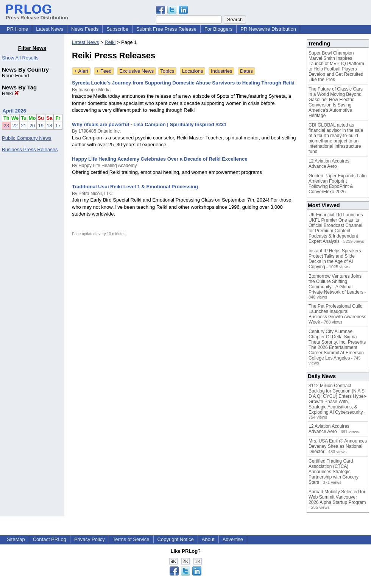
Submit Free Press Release (166, 29)
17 (58, 126)
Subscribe (117, 29)
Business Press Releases (30, 149)
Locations (193, 71)
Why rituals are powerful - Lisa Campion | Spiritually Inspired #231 (149, 124)
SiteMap (16, 539)
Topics (167, 71)
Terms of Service (131, 539)
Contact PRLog (50, 539)
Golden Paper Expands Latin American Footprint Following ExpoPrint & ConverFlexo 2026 (337, 184)
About (208, 539)
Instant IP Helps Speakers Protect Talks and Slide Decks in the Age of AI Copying (335, 259)
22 (15, 126)
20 (32, 126)
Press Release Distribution (37, 15)
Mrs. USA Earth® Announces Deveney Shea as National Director (338, 446)
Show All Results (20, 58)
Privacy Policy (90, 539)
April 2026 (14, 111)
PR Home (17, 29)
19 (41, 126)
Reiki (10, 93)
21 (23, 126)
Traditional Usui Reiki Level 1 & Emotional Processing (135, 187)
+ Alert (81, 71)
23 (6, 126)
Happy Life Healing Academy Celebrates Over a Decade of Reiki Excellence (160, 159)
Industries (221, 71)
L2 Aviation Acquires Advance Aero (329, 164)
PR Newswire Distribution (268, 29)
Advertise (233, 539)
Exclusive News (136, 71)
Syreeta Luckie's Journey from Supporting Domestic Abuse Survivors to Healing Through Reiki (183, 83)
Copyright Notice (176, 539)
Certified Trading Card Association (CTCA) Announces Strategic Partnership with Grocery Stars (334, 472)
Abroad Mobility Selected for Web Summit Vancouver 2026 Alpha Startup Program (337, 497)
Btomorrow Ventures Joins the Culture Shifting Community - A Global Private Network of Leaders (336, 284)
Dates (246, 71)
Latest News (50, 29)
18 (49, 126)
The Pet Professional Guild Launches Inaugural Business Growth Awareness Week (337, 314)
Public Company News (27, 138)
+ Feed (104, 71)
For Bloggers (218, 29)
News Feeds (85, 29)
